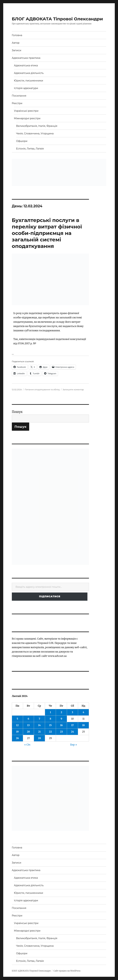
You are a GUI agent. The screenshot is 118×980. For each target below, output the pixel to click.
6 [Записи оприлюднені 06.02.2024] (28, 719)
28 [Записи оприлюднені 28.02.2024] (39, 738)
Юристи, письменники (29, 81)
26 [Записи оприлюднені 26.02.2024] (17, 738)
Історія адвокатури (26, 88)
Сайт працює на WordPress (67, 971)
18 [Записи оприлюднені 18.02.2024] (84, 725)
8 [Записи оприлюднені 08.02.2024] (50, 719)
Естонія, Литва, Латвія (30, 149)
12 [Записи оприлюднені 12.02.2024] (17, 725)
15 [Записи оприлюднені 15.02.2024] (50, 725)
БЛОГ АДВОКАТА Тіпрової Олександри (57, 19)
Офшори (22, 141)
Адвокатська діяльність (29, 73)
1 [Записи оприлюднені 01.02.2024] (50, 712)
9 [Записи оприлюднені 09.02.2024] (61, 719)
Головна (17, 35)
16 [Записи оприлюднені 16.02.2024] (61, 725)
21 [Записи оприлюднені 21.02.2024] (39, 732)
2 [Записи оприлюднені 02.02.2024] (61, 712)
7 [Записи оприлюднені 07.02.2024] (39, 719)
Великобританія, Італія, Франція (37, 126)
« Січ (27, 745)
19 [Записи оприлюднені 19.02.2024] (17, 732)
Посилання (19, 96)
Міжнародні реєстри (27, 118)
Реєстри (17, 103)
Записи (17, 50)
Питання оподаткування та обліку (42, 390)
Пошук (17, 412)
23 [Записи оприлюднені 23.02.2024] (61, 732)
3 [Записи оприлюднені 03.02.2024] (72, 712)
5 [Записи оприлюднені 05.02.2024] (17, 719)
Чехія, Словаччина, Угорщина (35, 134)
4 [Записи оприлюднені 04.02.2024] (83, 712)
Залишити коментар (73, 390)
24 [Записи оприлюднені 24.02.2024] (72, 732)
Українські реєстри (26, 111)
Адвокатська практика (26, 58)
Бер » (74, 745)
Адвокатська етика (26, 65)
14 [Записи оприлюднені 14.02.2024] (39, 725)
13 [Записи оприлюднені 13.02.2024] (28, 725)
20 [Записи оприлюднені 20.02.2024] (28, 732)
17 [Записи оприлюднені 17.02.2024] (72, 725)
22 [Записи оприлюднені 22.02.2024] (50, 732)
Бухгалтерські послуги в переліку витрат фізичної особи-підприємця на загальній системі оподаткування (47, 233)
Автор (16, 43)
